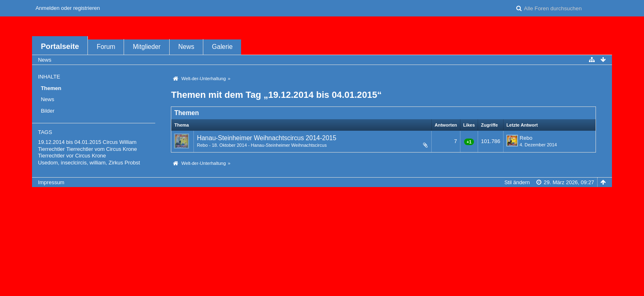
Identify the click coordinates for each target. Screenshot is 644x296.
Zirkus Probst (124, 163)
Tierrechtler (51, 149)
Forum (106, 47)
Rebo (202, 145)
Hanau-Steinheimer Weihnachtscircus (289, 145)
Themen (51, 88)
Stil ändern (517, 182)
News (186, 47)
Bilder (47, 111)
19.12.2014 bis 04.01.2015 (69, 142)
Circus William (120, 142)
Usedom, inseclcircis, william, (72, 163)
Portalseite (60, 46)
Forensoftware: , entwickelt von (322, 196)
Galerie (222, 47)
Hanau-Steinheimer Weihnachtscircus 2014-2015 (267, 138)
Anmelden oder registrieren (68, 8)
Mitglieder (147, 47)
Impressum (51, 182)
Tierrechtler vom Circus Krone (101, 149)
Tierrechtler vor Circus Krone (72, 156)
